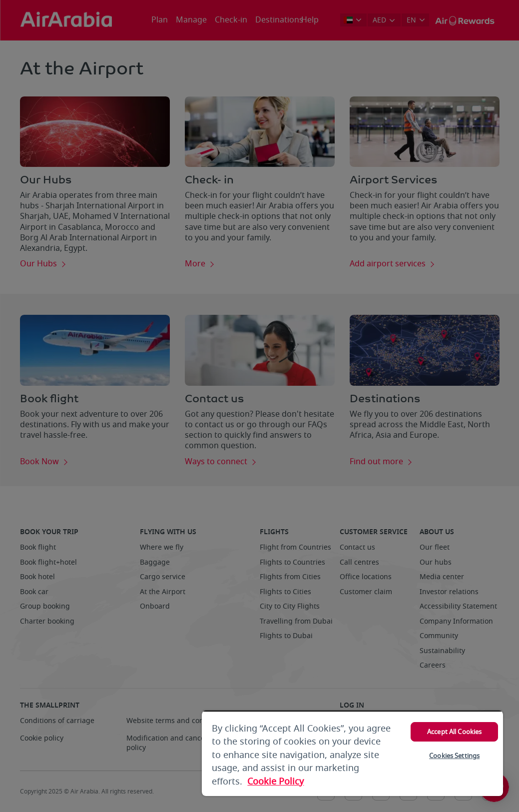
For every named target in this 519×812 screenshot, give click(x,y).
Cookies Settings (454, 756)
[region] (352, 753)
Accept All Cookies (454, 732)
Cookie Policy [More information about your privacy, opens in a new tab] (275, 782)
